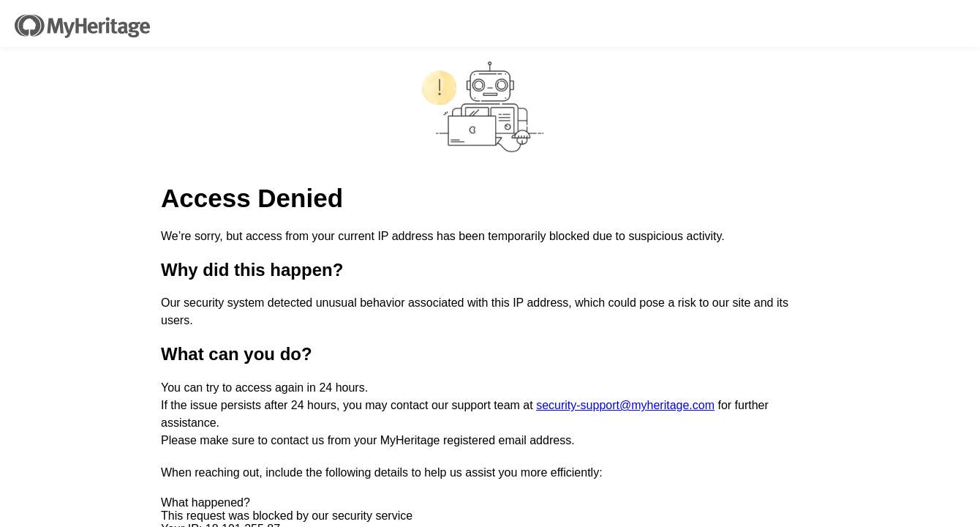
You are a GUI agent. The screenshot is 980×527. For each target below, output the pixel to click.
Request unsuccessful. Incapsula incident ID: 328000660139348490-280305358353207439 (490, 263)
